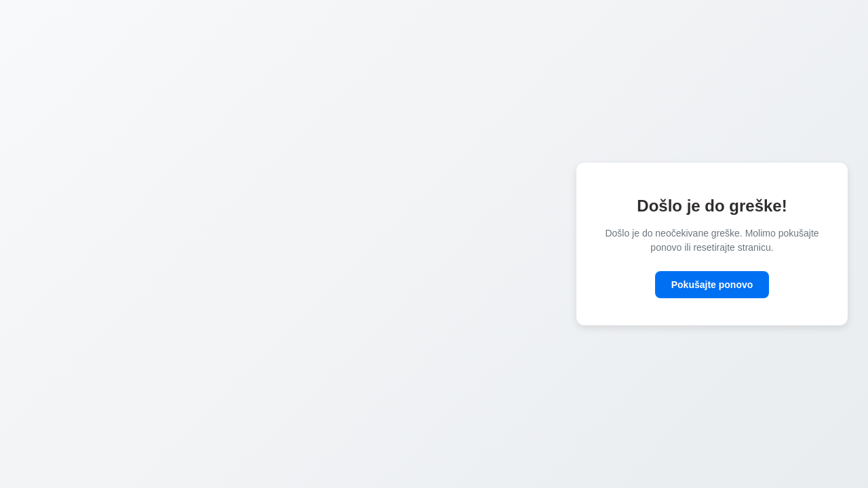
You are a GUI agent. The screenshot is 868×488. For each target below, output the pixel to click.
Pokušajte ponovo (712, 285)
